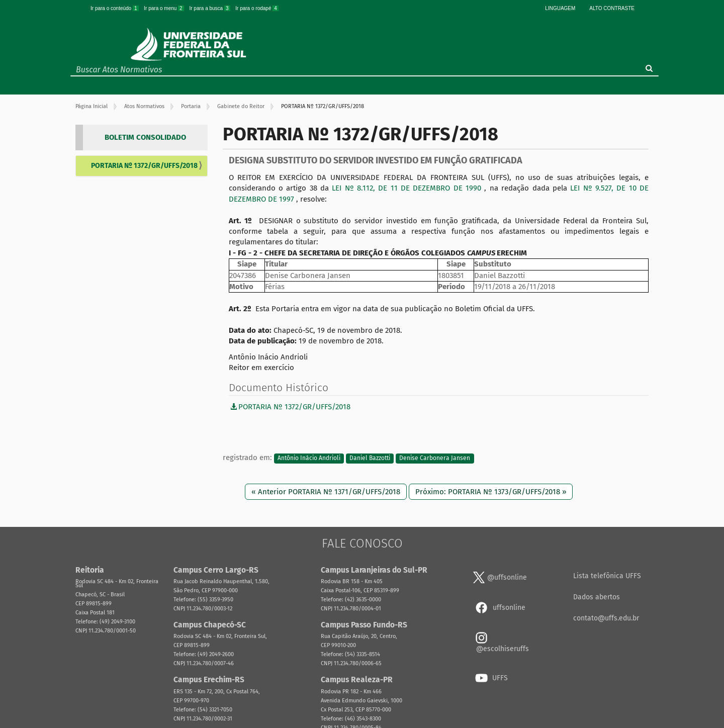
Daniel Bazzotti (370, 458)
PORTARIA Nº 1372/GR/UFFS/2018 (144, 166)
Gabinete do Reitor (241, 106)
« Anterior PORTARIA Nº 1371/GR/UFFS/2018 (326, 492)
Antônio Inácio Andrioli (309, 458)
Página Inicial (92, 106)
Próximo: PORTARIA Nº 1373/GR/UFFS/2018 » (491, 492)
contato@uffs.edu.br (606, 618)
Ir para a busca (210, 8)
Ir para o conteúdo (115, 8)
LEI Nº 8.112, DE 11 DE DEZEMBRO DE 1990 (408, 188)
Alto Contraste (612, 8)
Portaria (191, 106)
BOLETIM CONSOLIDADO (145, 137)
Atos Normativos (144, 106)
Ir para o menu (164, 8)
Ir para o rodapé (257, 8)
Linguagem (560, 8)
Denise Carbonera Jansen (435, 458)
